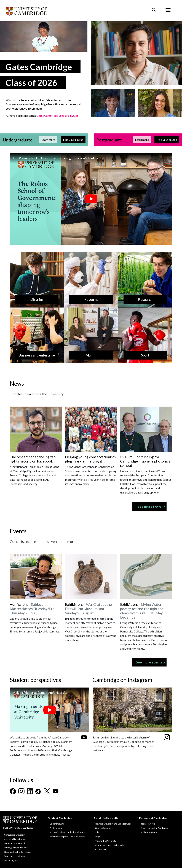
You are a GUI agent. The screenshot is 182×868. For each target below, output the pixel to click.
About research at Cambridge (154, 828)
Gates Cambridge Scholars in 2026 (57, 116)
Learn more (49, 139)
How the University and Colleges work (113, 824)
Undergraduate (57, 824)
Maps (98, 837)
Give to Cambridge (104, 828)
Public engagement (150, 832)
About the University (106, 818)
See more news (149, 506)
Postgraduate (56, 828)
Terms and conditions (14, 856)
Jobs (97, 832)
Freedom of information (16, 843)
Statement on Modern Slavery (18, 852)
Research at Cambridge (153, 818)
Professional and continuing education (68, 832)
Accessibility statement (15, 839)
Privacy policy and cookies (16, 848)
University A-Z (11, 860)
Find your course (74, 139)
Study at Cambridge (60, 818)
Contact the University (15, 835)
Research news (148, 824)
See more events (149, 662)
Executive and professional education (67, 837)
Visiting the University (106, 841)
